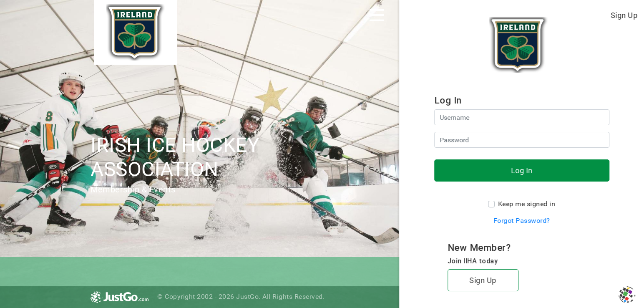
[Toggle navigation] (377, 15)
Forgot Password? (522, 221)
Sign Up (624, 15)
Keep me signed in (527, 204)
